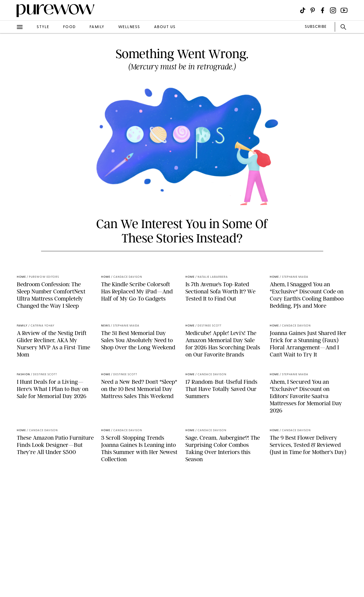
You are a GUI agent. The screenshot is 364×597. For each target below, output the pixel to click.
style (43, 27)
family (97, 27)
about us (165, 27)
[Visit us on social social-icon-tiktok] (303, 10)
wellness (129, 27)
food (69, 27)
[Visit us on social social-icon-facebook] (323, 10)
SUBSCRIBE (316, 27)
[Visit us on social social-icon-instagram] (333, 10)
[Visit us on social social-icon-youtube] (344, 10)
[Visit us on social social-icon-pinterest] (313, 10)
